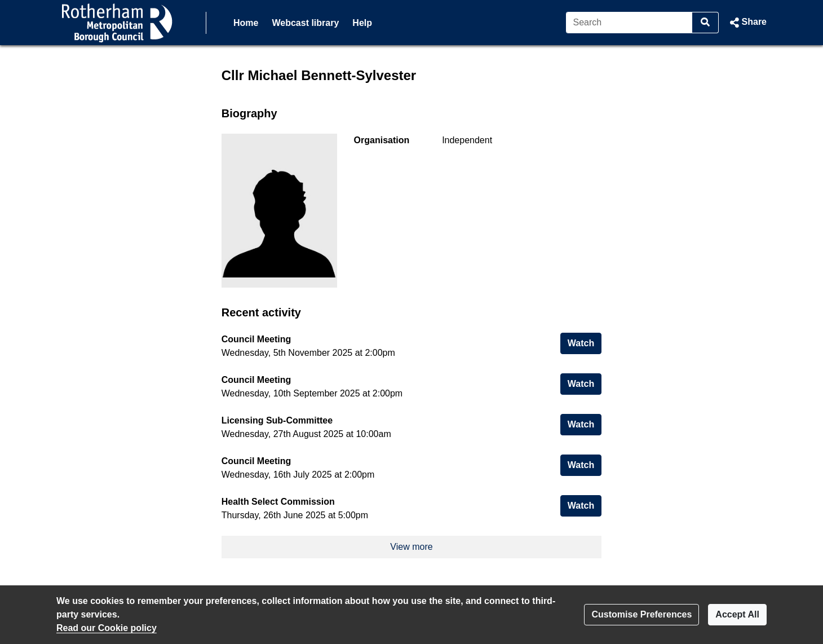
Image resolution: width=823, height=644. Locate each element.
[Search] (629, 23)
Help (362, 23)
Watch (585, 342)
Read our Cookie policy (107, 628)
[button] (747, 23)
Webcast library (305, 23)
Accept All (737, 614)
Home (246, 23)
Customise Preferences (641, 614)
